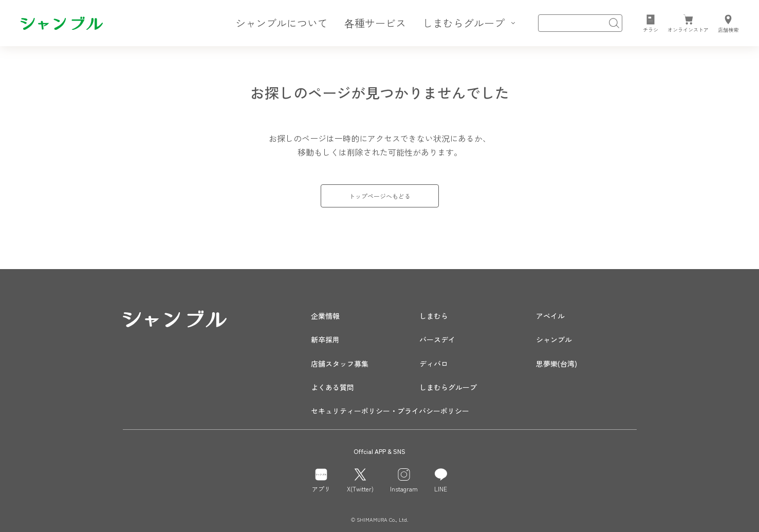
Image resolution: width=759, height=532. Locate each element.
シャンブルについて (282, 23)
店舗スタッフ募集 (340, 364)
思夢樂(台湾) (557, 364)
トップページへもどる (380, 196)
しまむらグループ (448, 387)
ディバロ (434, 364)
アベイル (550, 316)
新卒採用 (325, 339)
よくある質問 (332, 387)
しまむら (434, 316)
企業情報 (325, 316)
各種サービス (375, 23)
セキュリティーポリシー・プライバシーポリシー (390, 411)
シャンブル (554, 339)
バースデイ (437, 339)
